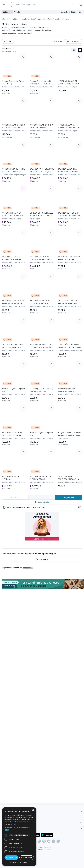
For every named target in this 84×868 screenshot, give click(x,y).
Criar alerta (42, 559)
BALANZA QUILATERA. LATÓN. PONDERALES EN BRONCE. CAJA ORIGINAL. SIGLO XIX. (41, 258)
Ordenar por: (58, 41)
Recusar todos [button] (27, 858)
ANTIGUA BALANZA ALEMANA (10, 478)
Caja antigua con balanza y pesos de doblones (41, 390)
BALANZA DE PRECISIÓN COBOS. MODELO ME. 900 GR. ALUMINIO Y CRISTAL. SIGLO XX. (69, 214)
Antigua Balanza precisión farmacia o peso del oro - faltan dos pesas (41, 83)
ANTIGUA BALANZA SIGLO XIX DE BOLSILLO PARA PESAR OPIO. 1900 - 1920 (13, 126)
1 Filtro (8, 41)
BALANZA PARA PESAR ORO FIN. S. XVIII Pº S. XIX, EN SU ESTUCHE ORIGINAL (42, 170)
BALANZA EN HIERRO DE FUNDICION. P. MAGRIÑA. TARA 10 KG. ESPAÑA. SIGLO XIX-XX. (42, 346)
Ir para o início (42, 502)
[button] (19, 829)
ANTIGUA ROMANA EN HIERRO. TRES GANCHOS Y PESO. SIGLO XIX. (13, 214)
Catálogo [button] (7, 12)
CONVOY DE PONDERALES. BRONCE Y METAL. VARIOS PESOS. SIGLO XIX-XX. (42, 214)
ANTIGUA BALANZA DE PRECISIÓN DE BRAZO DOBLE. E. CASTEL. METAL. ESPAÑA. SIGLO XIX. (14, 434)
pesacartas (28, 568)
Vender (17, 12)
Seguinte (69, 497)
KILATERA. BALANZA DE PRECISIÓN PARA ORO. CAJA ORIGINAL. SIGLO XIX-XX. (70, 302)
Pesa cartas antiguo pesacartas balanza (66, 390)
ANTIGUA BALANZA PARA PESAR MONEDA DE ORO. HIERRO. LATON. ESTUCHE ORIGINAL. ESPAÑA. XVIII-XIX (13, 302)
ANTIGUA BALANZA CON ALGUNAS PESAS (41, 478)
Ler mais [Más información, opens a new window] (13, 824)
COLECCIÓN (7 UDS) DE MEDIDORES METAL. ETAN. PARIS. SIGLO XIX (69, 346)
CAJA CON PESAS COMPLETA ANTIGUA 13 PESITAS (68, 478)
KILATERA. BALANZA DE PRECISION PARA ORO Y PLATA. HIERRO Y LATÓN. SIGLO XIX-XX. (13, 346)
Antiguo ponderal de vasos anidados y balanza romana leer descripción (69, 434)
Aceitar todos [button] (11, 858)
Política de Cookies (45, 850)
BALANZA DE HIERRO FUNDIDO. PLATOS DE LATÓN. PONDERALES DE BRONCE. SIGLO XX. (13, 258)
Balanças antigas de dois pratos (14, 87)
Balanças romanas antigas (67, 87)
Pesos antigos (35, 219)
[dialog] (19, 837)
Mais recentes (73, 41)
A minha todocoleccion (71, 12)
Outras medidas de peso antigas (14, 175)
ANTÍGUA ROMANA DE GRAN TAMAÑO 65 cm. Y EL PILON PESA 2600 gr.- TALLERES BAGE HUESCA (70, 83)
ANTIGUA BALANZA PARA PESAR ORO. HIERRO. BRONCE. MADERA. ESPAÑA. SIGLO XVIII (69, 258)
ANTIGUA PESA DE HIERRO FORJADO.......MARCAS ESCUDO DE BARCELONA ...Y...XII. (13, 170)
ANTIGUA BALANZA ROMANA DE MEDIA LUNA (69, 126)
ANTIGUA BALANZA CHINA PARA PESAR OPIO (41, 126)
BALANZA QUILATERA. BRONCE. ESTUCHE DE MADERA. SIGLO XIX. (68, 170)
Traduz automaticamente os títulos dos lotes (24, 507)
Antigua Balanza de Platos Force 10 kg (13, 82)
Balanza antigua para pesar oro (13, 390)
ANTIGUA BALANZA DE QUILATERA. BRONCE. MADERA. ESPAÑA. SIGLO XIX (41, 302)
